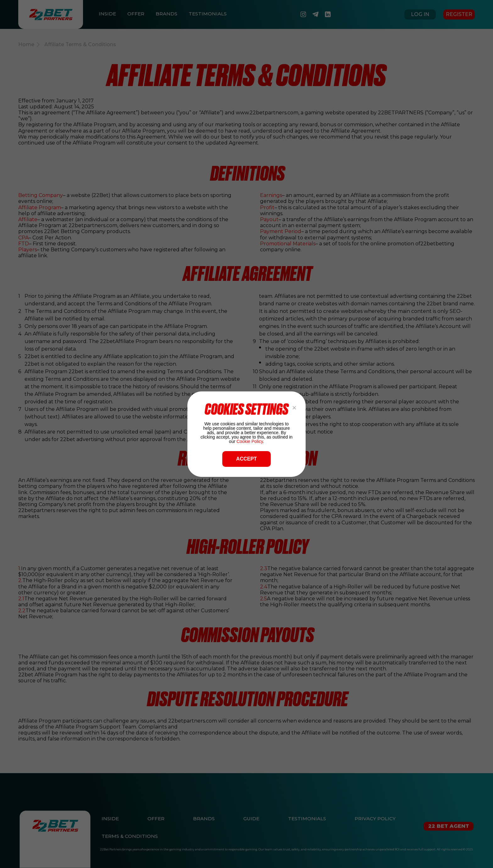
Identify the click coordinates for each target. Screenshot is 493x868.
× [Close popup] (294, 408)
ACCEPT (246, 459)
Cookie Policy (250, 441)
